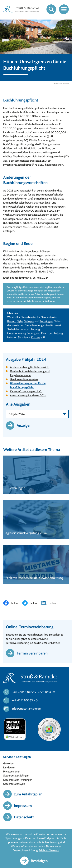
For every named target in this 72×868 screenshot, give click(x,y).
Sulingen (29, 321)
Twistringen (46, 321)
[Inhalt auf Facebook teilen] (13, 603)
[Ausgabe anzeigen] (21, 426)
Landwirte (9, 768)
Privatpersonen (12, 772)
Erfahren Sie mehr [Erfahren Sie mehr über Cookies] (49, 850)
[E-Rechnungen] (36, 475)
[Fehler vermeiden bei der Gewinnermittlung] (36, 565)
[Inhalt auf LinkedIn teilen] (51, 603)
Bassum (12, 321)
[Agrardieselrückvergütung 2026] (36, 520)
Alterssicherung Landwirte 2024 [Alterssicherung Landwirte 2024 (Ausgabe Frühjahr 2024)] (28, 396)
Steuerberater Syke (14, 784)
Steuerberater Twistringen (18, 780)
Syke (20, 321)
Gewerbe (8, 764)
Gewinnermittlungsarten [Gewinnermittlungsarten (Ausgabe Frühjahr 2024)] (24, 380)
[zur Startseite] (21, 9)
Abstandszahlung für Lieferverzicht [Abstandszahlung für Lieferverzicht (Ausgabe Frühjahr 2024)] (30, 367)
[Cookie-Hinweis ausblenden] (36, 861)
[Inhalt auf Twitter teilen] (32, 603)
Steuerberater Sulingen (16, 776)
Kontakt (36, 338)
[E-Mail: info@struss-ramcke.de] (24, 709)
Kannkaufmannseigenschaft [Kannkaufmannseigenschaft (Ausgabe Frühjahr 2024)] (26, 392)
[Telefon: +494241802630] (22, 701)
